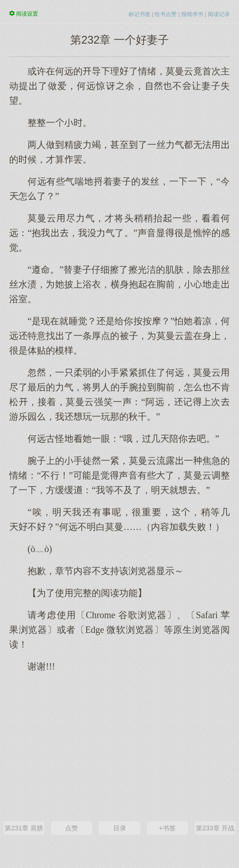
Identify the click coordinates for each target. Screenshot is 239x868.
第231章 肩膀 (24, 828)
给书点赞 (166, 14)
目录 (120, 828)
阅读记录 (219, 14)
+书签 (167, 828)
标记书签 (139, 14)
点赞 (72, 828)
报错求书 (192, 14)
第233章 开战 (215, 828)
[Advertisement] (119, 746)
